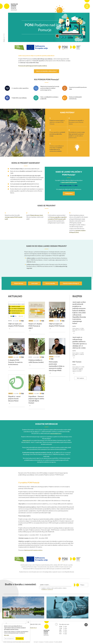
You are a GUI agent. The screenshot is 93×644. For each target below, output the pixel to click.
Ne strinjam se (9, 638)
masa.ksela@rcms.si (56, 433)
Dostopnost (41, 642)
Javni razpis (34, 283)
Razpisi (77, 296)
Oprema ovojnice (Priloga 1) (71, 283)
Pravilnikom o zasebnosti (47, 589)
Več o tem (6, 635)
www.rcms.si (26, 440)
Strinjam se (20, 638)
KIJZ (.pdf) (36, 642)
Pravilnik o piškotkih (58, 642)
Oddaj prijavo (69, 193)
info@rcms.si (33, 628)
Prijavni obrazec (19, 283)
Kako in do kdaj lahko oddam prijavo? (46, 71)
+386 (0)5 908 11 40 (35, 624)
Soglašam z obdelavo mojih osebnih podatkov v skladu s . (54, 589)
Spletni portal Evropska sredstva (33, 550)
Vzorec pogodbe (50, 283)
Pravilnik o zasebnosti (49, 642)
